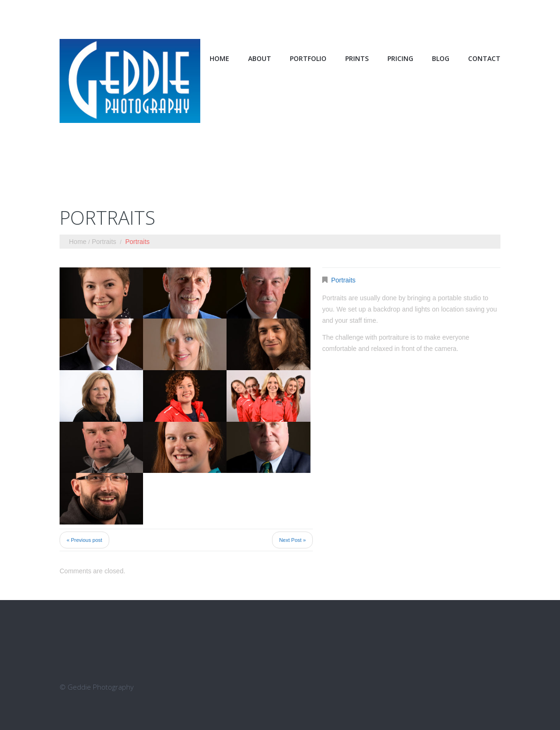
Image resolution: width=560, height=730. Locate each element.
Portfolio (308, 59)
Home (219, 59)
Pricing (400, 59)
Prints (357, 59)
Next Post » (292, 540)
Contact (484, 59)
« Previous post (84, 540)
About (260, 59)
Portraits (104, 242)
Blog (441, 59)
